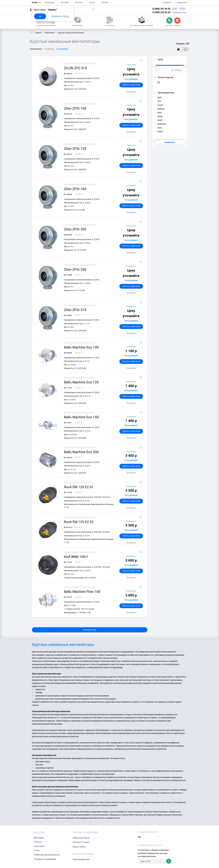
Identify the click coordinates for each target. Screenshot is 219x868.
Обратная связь (81, 838)
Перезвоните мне (179, 12)
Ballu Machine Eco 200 (81, 452)
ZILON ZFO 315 (75, 68)
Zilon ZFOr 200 (75, 229)
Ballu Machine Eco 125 (81, 382)
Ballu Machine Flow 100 (82, 592)
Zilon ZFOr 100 (75, 108)
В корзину (131, 92)
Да (40, 16)
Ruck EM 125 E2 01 (79, 487)
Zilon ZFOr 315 (75, 310)
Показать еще (90, 630)
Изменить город (60, 16)
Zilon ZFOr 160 (75, 189)
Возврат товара (81, 842)
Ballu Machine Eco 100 (81, 347)
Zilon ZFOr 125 (75, 148)
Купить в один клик (131, 85)
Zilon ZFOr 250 (75, 269)
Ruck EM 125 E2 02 (79, 522)
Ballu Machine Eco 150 (81, 417)
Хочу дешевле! (131, 79)
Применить (170, 142)
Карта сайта (79, 847)
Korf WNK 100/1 (76, 557)
